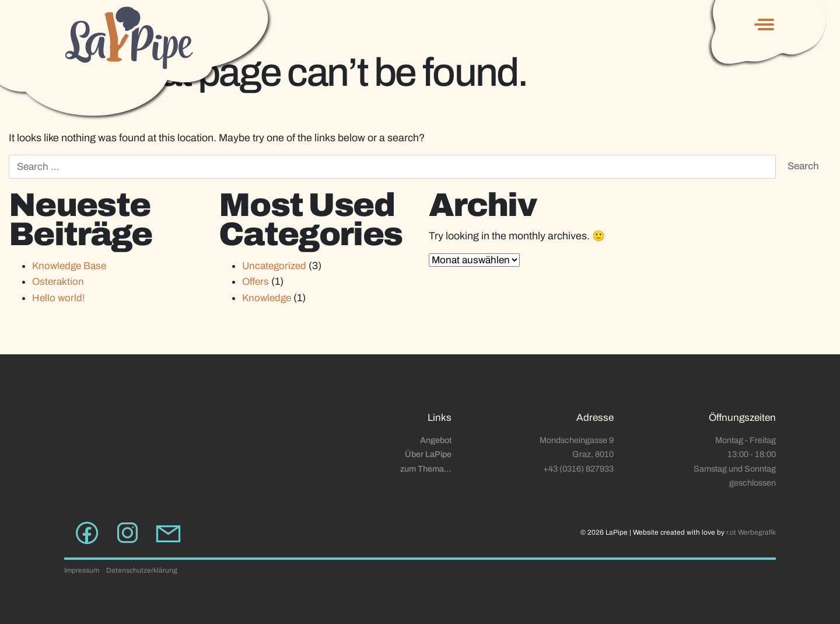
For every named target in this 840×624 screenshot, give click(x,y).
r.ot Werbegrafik (751, 532)
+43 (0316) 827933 (578, 469)
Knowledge (267, 298)
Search (803, 166)
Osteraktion (58, 282)
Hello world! (59, 298)
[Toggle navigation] (762, 25)
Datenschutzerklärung (142, 570)
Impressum (82, 570)
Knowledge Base (69, 266)
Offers (256, 282)
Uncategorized (274, 266)
